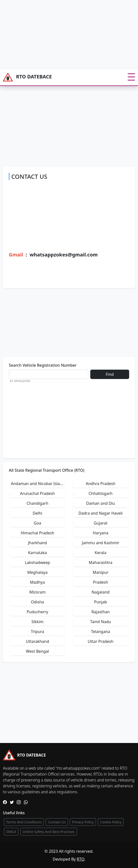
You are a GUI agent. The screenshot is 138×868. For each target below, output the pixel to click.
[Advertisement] (69, 35)
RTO (80, 859)
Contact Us (57, 822)
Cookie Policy (111, 822)
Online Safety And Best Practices (49, 832)
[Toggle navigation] (131, 77)
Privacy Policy (83, 822)
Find (110, 374)
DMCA (11, 832)
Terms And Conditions (24, 822)
